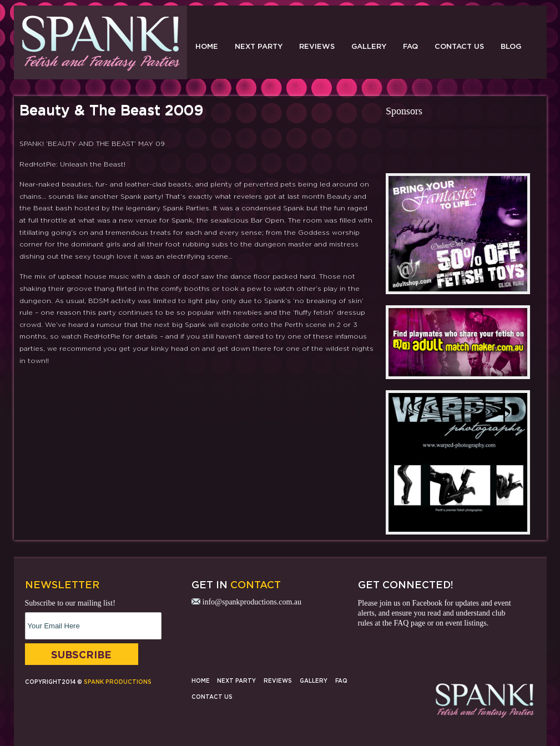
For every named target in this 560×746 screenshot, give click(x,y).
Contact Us (459, 46)
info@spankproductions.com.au (252, 602)
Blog (511, 46)
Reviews (317, 46)
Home (207, 46)
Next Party (259, 46)
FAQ (410, 46)
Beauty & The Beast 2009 (111, 110)
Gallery (369, 46)
